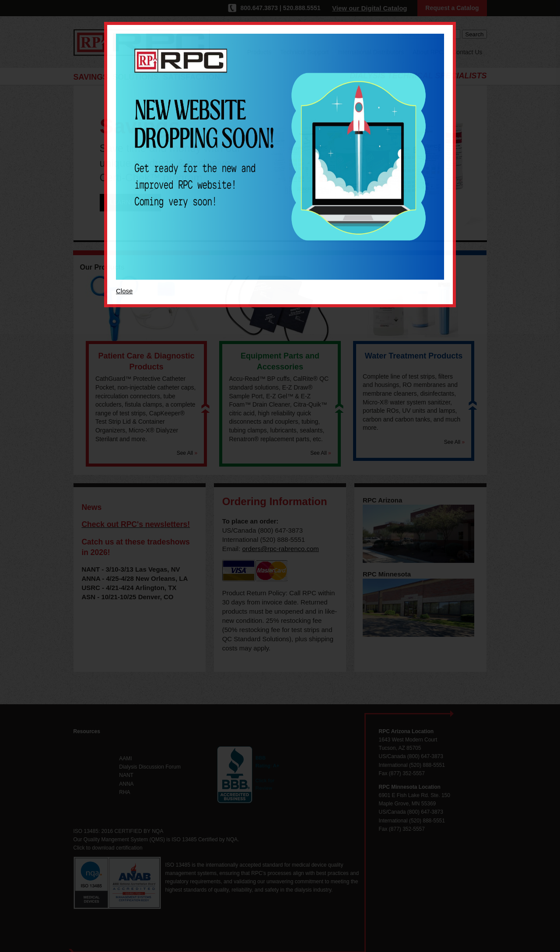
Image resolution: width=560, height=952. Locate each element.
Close (124, 291)
